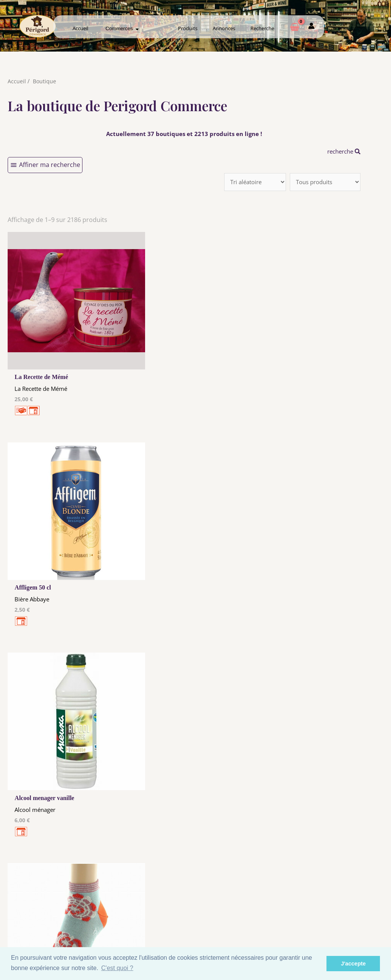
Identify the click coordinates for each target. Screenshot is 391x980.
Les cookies (144, 909)
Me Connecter (247, 907)
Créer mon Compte (247, 915)
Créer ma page (349, 915)
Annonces (224, 28)
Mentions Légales (144, 902)
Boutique (45, 81)
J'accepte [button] (353, 964)
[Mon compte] (311, 27)
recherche (342, 151)
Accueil (80, 28)
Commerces (122, 28)
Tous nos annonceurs (144, 916)
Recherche (262, 28)
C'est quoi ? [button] (117, 968)
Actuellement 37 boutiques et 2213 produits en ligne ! (184, 134)
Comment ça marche (349, 907)
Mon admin (349, 922)
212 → (238, 802)
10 (196, 802)
